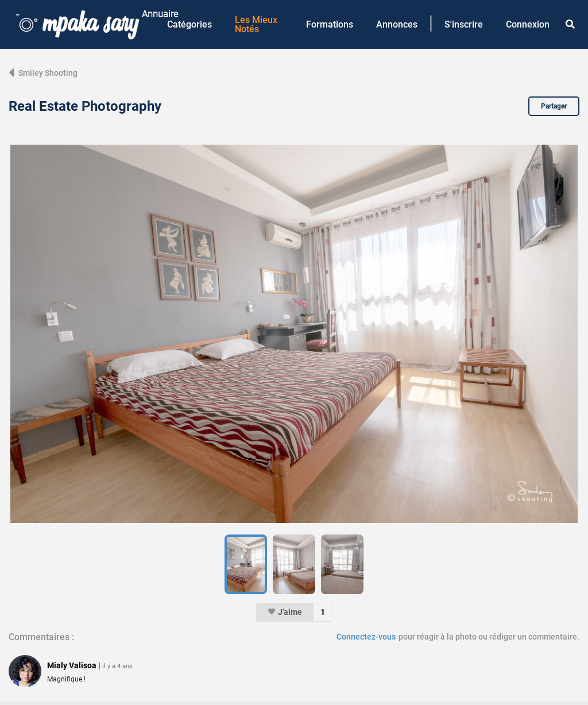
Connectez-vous (366, 637)
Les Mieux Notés (256, 24)
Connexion (528, 24)
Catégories (189, 24)
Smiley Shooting (43, 73)
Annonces (397, 24)
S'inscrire (464, 24)
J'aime (285, 612)
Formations (330, 24)
